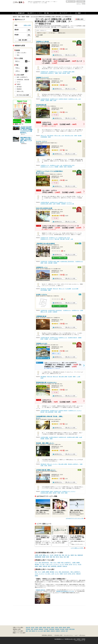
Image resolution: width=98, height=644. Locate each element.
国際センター (46, 555)
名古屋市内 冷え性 (44, 72)
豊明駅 (74, 377)
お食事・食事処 (76, 563)
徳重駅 (56, 73)
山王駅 (54, 204)
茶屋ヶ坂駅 (62, 239)
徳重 (68, 557)
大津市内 (63, 631)
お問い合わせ (82, 635)
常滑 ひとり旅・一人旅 (59, 136)
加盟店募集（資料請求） (47, 635)
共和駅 (75, 136)
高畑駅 (66, 493)
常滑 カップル (43, 136)
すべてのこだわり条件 (23, 95)
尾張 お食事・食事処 (63, 464)
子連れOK (65, 566)
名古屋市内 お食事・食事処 (69, 72)
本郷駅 (49, 290)
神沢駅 (60, 73)
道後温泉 (57, 629)
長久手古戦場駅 (44, 290)
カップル (62, 564)
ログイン (79, 4)
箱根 (32, 629)
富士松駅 (70, 377)
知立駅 (42, 378)
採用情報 (83, 639)
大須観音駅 (63, 204)
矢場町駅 (55, 263)
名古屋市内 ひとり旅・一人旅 (74, 99)
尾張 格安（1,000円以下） (73, 464)
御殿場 (48, 631)
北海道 (56, 627)
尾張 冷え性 (55, 289)
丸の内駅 (50, 312)
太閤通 (36, 555)
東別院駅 (42, 100)
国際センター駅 (44, 312)
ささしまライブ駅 (70, 204)
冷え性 (80, 564)
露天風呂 (37, 564)
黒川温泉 (62, 629)
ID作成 (84, 4)
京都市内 (58, 631)
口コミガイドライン (68, 635)
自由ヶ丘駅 (57, 239)
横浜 (27, 631)
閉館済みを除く (62, 33)
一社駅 (72, 239)
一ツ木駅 (78, 377)
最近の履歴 (81, 1)
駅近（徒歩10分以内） (44, 563)
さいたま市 (40, 631)
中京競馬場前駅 (44, 137)
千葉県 (37, 627)
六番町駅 (61, 167)
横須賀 (33, 631)
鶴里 (51, 557)
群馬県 (44, 627)
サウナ (36, 563)
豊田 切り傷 (50, 377)
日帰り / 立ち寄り (22, 53)
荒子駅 (62, 493)
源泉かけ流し (20, 91)
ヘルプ (76, 635)
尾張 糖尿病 (50, 289)
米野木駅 (50, 466)
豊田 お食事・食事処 (63, 377)
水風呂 (59, 563)
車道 (63, 555)
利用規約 (79, 639)
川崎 (30, 631)
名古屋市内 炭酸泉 (44, 437)
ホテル (55, 563)
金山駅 (55, 100)
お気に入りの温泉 (71, 1)
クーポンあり (52, 33)
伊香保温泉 (52, 629)
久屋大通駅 (50, 263)
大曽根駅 (80, 338)
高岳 (60, 555)
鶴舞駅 (51, 100)
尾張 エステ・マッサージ (52, 464)
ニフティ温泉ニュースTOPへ (77, 548)
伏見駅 (46, 263)
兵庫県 (41, 627)
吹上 (69, 555)
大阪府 (52, 627)
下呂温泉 (46, 629)
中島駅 (59, 493)
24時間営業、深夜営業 (56, 566)
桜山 (76, 555)
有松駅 (49, 137)
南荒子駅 (55, 493)
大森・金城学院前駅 (49, 412)
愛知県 (64, 627)
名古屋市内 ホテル (79, 262)
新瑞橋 (44, 557)
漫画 (49, 566)
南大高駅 (80, 136)
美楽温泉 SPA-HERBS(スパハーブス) (65, 591)
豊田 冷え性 (55, 377)
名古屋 (40, 555)
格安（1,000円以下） (66, 563)
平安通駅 (46, 339)
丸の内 (52, 555)
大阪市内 (53, 631)
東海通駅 (56, 167)
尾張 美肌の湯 (43, 289)
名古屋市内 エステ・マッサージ (56, 72)
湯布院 (67, 629)
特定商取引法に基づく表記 (70, 639)
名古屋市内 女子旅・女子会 (69, 165)
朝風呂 (40, 566)
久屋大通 (56, 555)
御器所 (72, 555)
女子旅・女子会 (68, 564)
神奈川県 (28, 627)
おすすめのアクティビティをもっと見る (75, 518)
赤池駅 (68, 73)
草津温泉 (28, 629)
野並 (54, 557)
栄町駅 (42, 263)
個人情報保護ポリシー (59, 639)
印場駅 (56, 412)
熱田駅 (51, 439)
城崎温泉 (41, 629)
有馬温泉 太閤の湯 (40, 590)
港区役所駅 (70, 167)
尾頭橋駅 (58, 204)
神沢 (65, 557)
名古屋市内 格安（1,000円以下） (47, 73)
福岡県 (68, 627)
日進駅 (81, 464)
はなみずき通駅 (75, 289)
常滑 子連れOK (50, 136)
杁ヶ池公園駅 (68, 289)
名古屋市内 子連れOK (63, 99)
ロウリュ (75, 564)
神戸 (67, 631)
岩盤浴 (36, 566)
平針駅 (46, 466)
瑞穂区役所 (80, 555)
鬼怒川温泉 (72, 629)
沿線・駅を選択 (23, 40)
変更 (29, 30)
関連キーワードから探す (19, 633)
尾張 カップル (62, 289)
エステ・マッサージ (54, 564)
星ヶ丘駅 (67, 239)
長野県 (60, 627)
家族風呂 (19, 89)
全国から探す (27, 25)
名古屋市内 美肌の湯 (45, 99)
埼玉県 (33, 627)
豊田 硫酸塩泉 (43, 377)
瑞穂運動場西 (38, 557)
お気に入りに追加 (71, 55)
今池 (66, 555)
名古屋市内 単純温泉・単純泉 (47, 491)
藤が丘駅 (42, 412)
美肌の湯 (45, 566)
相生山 (61, 557)
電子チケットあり (42, 33)
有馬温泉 (36, 629)
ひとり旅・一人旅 (44, 564)
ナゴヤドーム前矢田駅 (53, 339)
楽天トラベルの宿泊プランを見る (59, 258)
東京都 (48, 627)
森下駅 (42, 339)
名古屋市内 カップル (45, 165)
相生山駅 (64, 73)
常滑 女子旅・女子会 (69, 136)
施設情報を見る (58, 55)
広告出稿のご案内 (58, 635)
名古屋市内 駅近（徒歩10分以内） (67, 262)
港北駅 (65, 167)
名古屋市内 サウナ (76, 310)
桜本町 (48, 557)
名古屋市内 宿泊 (44, 262)
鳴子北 (57, 557)
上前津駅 (47, 100)
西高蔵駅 (42, 439)
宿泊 (51, 563)
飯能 (45, 631)
